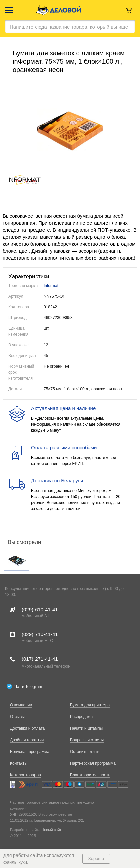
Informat (51, 286)
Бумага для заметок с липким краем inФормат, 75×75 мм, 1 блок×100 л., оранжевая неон (69, 61)
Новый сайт (52, 830)
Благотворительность (90, 775)
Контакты (19, 763)
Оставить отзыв (85, 752)
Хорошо (96, 858)
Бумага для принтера (90, 705)
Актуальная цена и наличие (63, 408)
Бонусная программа (30, 752)
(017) (40, 659)
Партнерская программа (93, 763)
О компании (21, 705)
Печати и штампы (86, 728)
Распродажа (81, 717)
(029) (40, 609)
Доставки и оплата (27, 728)
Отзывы (17, 717)
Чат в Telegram (28, 687)
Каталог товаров (25, 775)
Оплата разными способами (64, 447)
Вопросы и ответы (87, 740)
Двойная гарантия (27, 740)
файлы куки (15, 862)
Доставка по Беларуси (57, 480)
